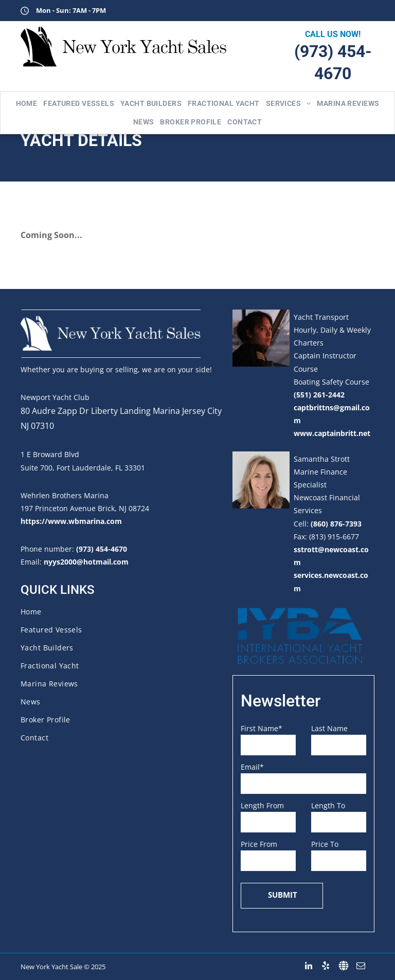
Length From (262, 805)
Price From (259, 844)
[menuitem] (27, 103)
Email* (252, 767)
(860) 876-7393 (336, 524)
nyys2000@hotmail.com (86, 562)
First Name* (262, 728)
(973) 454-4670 (102, 549)
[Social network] (343, 966)
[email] (361, 966)
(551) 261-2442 (319, 395)
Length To (328, 805)
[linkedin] (308, 966)
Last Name (329, 728)
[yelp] (326, 966)
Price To (325, 844)
